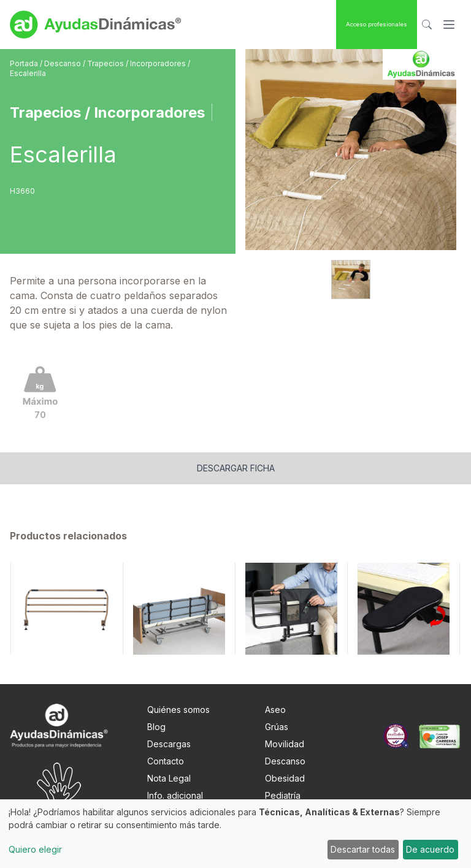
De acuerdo (430, 849)
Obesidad (285, 778)
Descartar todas (363, 849)
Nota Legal (169, 778)
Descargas (169, 744)
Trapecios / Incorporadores (137, 63)
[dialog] (235, 834)
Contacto (166, 761)
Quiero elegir (35, 849)
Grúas (277, 727)
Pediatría (283, 795)
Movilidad (285, 744)
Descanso (63, 63)
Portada (25, 63)
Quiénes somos (178, 710)
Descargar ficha (236, 468)
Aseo (275, 710)
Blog (156, 727)
